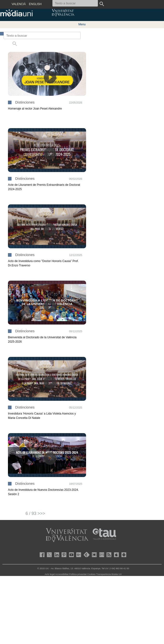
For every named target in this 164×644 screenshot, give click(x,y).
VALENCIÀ (19, 4)
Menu (82, 24)
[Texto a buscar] (42, 35)
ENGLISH (35, 4)
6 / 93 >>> (35, 513)
